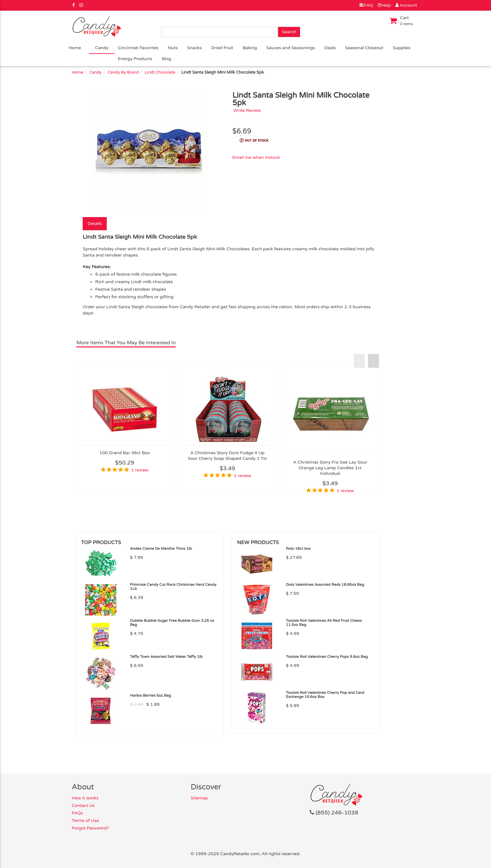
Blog (166, 59)
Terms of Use (85, 821)
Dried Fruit (222, 48)
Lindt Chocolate (160, 72)
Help (384, 5)
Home (75, 48)
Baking (250, 48)
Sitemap (199, 798)
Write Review (247, 110)
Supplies (401, 48)
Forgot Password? (90, 828)
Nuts (173, 48)
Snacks (195, 48)
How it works (85, 798)
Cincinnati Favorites (138, 48)
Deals (330, 48)
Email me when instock (256, 157)
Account (406, 5)
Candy (102, 48)
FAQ (366, 5)
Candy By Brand (123, 72)
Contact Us (83, 806)
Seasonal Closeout (364, 48)
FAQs (77, 813)
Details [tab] (95, 223)
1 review (140, 470)
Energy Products (135, 59)
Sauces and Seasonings (291, 48)
